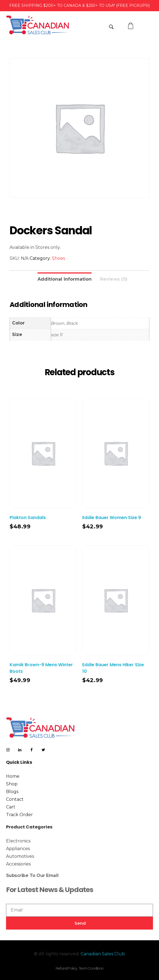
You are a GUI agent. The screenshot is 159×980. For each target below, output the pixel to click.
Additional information (65, 279)
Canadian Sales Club (103, 954)
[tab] (65, 279)
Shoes (58, 258)
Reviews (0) (114, 279)
